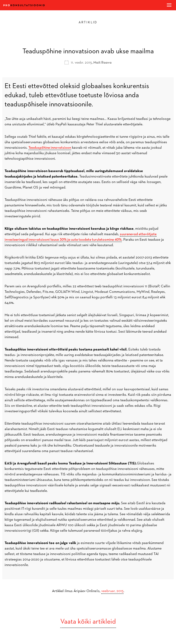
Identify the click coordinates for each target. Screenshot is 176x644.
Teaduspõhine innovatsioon (50, 148)
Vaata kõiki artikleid (88, 622)
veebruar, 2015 (112, 591)
